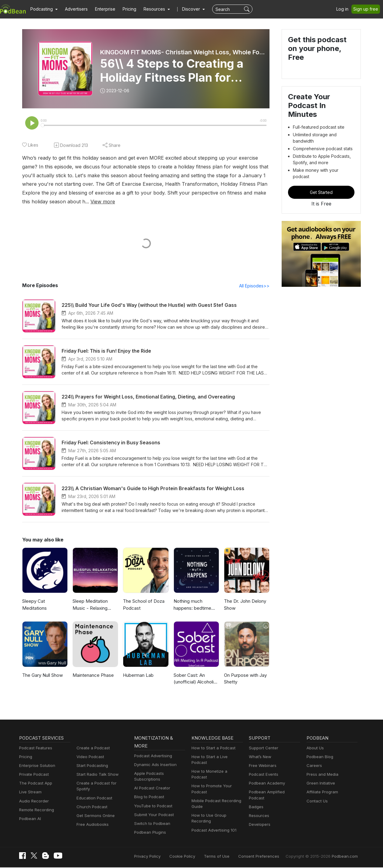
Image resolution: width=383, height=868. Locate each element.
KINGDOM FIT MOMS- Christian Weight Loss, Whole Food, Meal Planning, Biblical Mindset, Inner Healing (183, 52)
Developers (259, 819)
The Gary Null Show (42, 676)
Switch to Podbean (151, 824)
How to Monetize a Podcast (216, 766)
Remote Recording (36, 810)
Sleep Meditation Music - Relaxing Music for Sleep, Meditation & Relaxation (90, 606)
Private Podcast (33, 775)
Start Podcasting (91, 766)
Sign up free (367, 9)
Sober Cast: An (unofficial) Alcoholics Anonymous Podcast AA (195, 680)
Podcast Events (263, 775)
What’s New (259, 757)
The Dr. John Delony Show (245, 605)
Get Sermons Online (95, 810)
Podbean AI (29, 819)
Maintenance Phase (93, 676)
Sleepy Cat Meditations (34, 605)
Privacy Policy (163, 857)
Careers (314, 766)
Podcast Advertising (152, 756)
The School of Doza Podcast (143, 605)
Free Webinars (262, 766)
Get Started (321, 177)
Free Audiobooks (92, 819)
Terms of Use (228, 857)
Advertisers (74, 9)
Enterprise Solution (36, 766)
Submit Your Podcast (153, 815)
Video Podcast (89, 757)
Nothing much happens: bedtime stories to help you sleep (192, 606)
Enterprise (102, 9)
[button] (43, 9)
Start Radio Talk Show (96, 775)
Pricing (125, 9)
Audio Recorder (33, 802)
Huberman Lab (138, 676)
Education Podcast (93, 793)
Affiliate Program (321, 793)
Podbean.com (346, 857)
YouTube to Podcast (152, 807)
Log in (344, 9)
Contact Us (316, 802)
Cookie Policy (196, 857)
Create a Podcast (92, 749)
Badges (256, 802)
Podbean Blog (319, 757)
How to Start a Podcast (212, 749)
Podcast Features (35, 749)
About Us (315, 749)
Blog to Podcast (148, 797)
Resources (258, 810)
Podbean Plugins (149, 833)
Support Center (262, 749)
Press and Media (322, 775)
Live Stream (30, 793)
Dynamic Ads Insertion (154, 765)
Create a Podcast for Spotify (102, 784)
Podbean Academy (266, 784)
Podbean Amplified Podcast (273, 793)
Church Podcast (91, 802)
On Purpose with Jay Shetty (245, 679)
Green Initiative (320, 784)
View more (34, 202)
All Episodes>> (255, 286)
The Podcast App (34, 784)
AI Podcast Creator (151, 789)
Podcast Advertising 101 (213, 819)
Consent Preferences (267, 857)
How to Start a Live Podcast (216, 757)
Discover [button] (185, 9)
